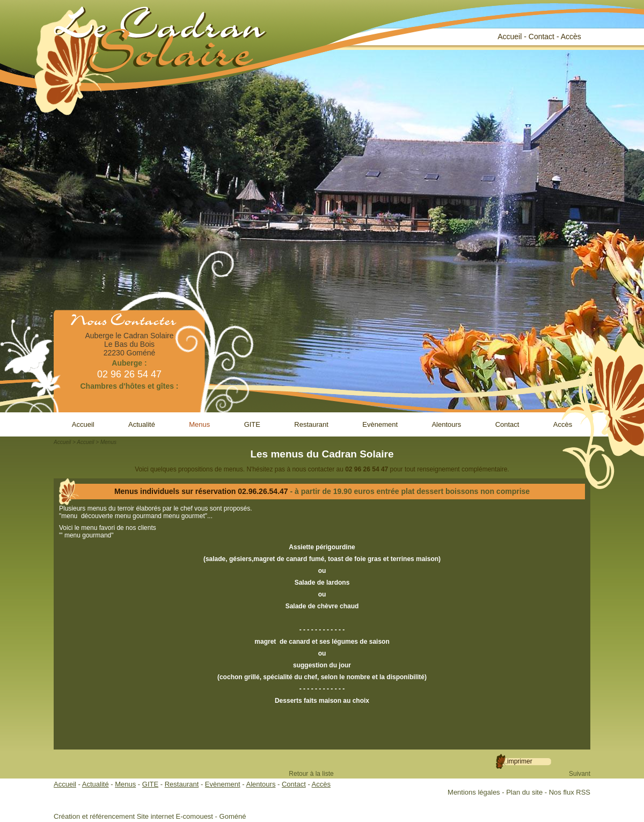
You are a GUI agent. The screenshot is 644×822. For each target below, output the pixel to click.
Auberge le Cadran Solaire (130, 336)
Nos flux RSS (570, 792)
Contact (541, 37)
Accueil (510, 37)
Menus (199, 424)
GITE (252, 424)
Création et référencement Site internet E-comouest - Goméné (150, 816)
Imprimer (520, 761)
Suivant (580, 774)
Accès (571, 37)
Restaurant (311, 424)
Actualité (142, 424)
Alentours (446, 424)
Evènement (380, 424)
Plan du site (524, 792)
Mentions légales (474, 792)
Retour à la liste (311, 774)
